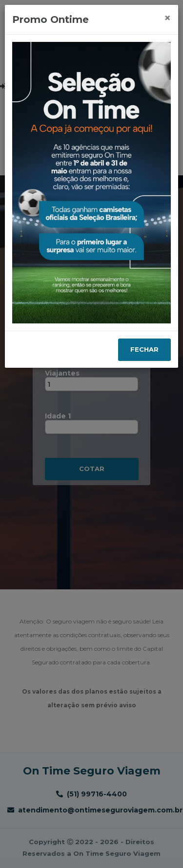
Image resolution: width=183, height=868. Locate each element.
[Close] (167, 18)
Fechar (144, 349)
